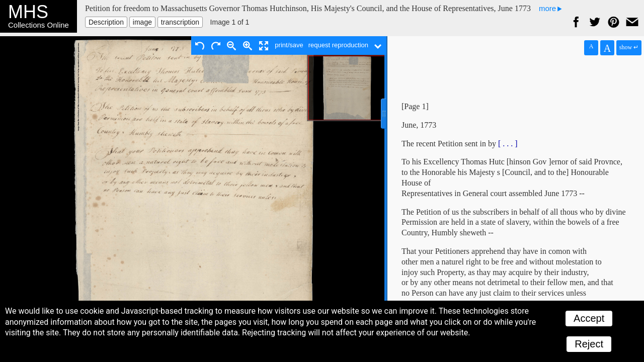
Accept (589, 318)
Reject (589, 344)
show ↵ (629, 47)
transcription (180, 22)
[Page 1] (415, 106)
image (142, 22)
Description (106, 22)
